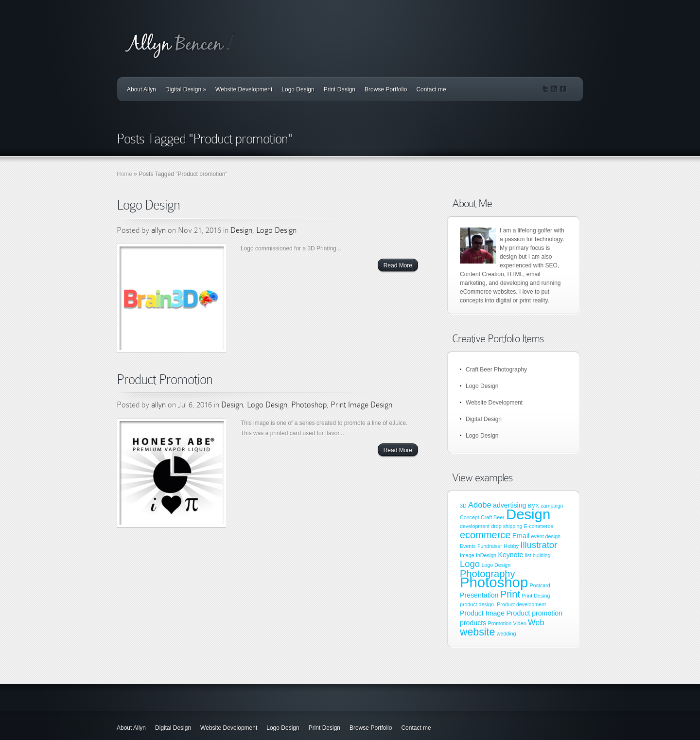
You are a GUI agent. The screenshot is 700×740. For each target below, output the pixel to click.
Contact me (431, 89)
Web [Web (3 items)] (536, 622)
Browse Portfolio (386, 89)
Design (241, 230)
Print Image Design (361, 405)
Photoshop (309, 405)
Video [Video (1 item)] (520, 623)
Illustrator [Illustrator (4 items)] (539, 545)
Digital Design (186, 89)
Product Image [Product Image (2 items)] (482, 613)
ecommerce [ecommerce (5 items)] (485, 535)
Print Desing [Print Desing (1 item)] (536, 596)
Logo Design (298, 89)
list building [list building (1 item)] (538, 555)
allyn (158, 230)
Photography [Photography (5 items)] (487, 574)
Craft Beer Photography (496, 370)
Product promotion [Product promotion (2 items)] (534, 613)
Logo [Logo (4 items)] (470, 564)
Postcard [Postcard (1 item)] (540, 585)
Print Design (340, 89)
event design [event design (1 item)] (546, 536)
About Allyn (141, 89)
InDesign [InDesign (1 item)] (486, 555)
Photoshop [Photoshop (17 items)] (494, 582)
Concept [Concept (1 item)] (470, 517)
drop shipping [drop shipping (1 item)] (507, 526)
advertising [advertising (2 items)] (509, 505)
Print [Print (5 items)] (510, 594)
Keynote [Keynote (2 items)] (510, 555)
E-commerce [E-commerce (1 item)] (539, 526)
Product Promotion (165, 379)
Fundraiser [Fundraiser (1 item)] (490, 546)
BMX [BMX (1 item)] (534, 506)
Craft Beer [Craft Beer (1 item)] (493, 517)
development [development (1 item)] (475, 526)
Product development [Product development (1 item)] (521, 604)
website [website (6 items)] (477, 632)
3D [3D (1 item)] (463, 506)
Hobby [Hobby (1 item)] (511, 546)
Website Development (244, 89)
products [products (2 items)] (473, 623)
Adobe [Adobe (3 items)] (480, 505)
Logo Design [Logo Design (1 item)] (496, 565)
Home (124, 174)
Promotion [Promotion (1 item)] (500, 623)
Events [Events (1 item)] (468, 546)
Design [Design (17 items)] (528, 514)
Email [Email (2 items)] (521, 536)
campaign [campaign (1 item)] (552, 506)
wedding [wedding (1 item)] (507, 634)
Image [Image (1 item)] (467, 555)
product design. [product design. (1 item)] (478, 604)
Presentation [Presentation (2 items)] (479, 595)
